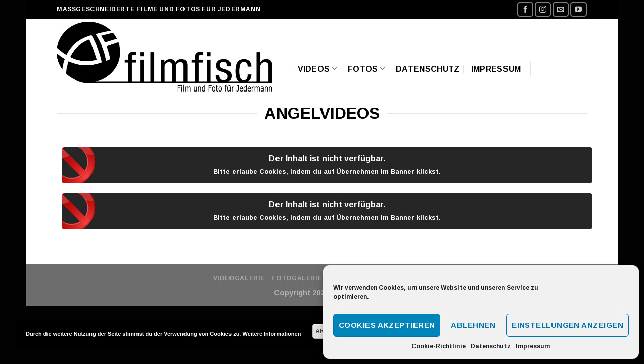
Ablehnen (473, 325)
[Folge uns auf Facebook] (525, 9)
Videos (317, 69)
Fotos (366, 69)
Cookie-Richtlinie (439, 346)
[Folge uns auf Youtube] (578, 9)
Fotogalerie (297, 278)
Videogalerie (239, 278)
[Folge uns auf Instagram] (543, 9)
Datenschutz (491, 346)
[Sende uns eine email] (561, 9)
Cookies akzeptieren (387, 325)
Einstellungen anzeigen (567, 325)
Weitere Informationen (271, 334)
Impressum (533, 346)
